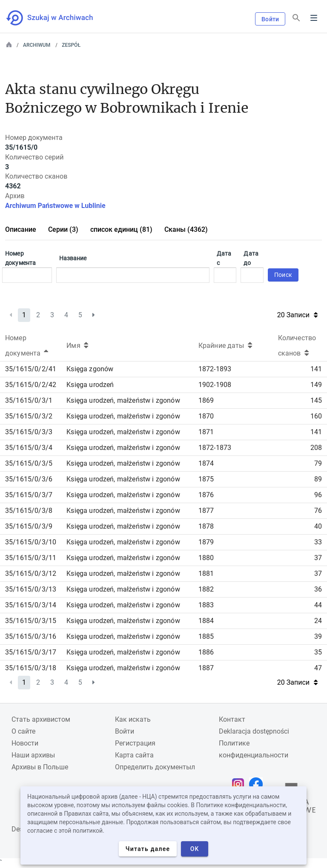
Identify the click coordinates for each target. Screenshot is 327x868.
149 (316, 385)
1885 (206, 636)
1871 (206, 432)
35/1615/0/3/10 (31, 542)
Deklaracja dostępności (254, 731)
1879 (206, 542)
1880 (206, 558)
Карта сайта (134, 755)
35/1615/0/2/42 (31, 385)
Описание (21, 229)
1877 (206, 511)
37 (318, 558)
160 (316, 416)
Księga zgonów (90, 369)
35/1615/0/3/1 (29, 400)
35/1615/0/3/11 (31, 558)
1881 (206, 573)
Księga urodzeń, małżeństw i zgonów (123, 400)
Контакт (232, 719)
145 (316, 400)
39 (318, 636)
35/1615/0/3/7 (29, 495)
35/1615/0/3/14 (31, 605)
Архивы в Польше (40, 767)
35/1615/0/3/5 (29, 463)
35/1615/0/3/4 (29, 448)
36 (318, 589)
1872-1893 (215, 369)
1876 (206, 495)
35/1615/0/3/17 (31, 652)
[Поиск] (296, 18)
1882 (206, 589)
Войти (270, 19)
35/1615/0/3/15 (31, 621)
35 (318, 652)
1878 (206, 526)
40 (318, 526)
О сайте (23, 731)
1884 (206, 621)
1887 (206, 668)
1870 (206, 416)
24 (318, 621)
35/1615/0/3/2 (29, 416)
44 (318, 605)
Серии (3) (63, 229)
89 (318, 479)
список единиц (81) (121, 229)
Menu (314, 18)
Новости (25, 743)
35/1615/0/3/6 (29, 479)
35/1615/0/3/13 (31, 589)
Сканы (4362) (186, 229)
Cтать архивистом (41, 719)
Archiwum (37, 45)
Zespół (71, 45)
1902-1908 (215, 385)
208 (316, 448)
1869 (206, 400)
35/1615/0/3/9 (29, 526)
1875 (206, 479)
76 (318, 511)
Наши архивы (33, 755)
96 (318, 495)
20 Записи (297, 315)
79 (318, 463)
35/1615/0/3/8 (29, 511)
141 (316, 369)
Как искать (133, 719)
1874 (206, 463)
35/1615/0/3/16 (31, 636)
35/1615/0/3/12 (31, 573)
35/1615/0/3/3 (29, 432)
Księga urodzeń (90, 385)
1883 (206, 605)
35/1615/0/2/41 (31, 369)
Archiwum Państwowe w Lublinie (55, 206)
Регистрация (135, 743)
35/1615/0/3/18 (31, 668)
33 (318, 542)
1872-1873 (215, 448)
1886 (206, 652)
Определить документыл (155, 767)
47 (318, 668)
